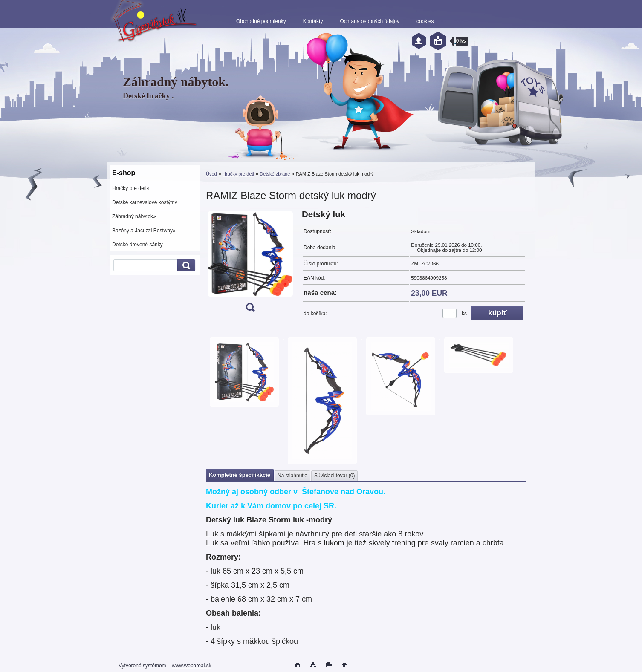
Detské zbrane (275, 174)
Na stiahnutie (292, 476)
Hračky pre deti (238, 174)
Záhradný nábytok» (134, 216)
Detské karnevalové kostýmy (145, 202)
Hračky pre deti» (131, 188)
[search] (185, 265)
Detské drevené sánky (137, 245)
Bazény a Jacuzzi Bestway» (144, 231)
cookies (425, 21)
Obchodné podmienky (261, 21)
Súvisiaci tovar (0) (334, 476)
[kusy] (450, 313)
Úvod (211, 174)
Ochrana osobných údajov (369, 21)
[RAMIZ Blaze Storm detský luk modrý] (250, 264)
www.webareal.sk (192, 666)
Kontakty (313, 21)
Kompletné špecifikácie (240, 475)
